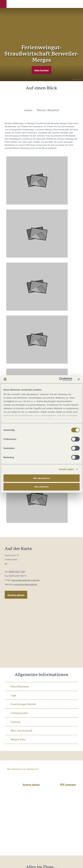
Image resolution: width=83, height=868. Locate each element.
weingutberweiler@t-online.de (26, 580)
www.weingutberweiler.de (25, 584)
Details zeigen (66, 469)
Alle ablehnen (42, 487)
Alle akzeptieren (41, 478)
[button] (3, 4)
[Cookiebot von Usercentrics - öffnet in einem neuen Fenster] (59, 379)
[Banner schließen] (79, 379)
